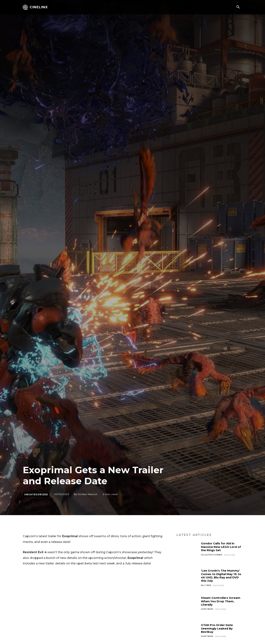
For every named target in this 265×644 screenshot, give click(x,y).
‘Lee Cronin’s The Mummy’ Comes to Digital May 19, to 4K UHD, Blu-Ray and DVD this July (222, 576)
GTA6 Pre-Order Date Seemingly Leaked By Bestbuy (218, 628)
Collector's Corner (213, 555)
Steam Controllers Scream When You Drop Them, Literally (220, 601)
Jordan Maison (88, 494)
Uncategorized (36, 495)
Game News (208, 609)
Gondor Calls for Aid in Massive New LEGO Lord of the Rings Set (220, 547)
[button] (238, 7)
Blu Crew (207, 585)
